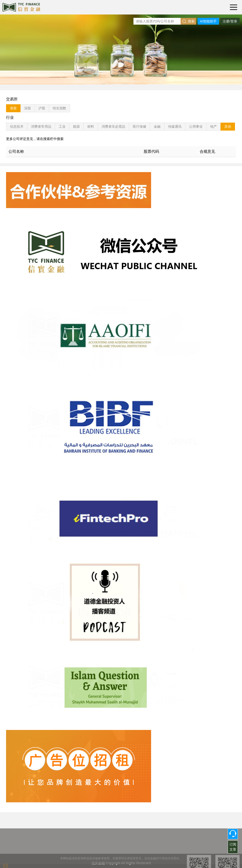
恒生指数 (59, 108)
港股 (13, 108)
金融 (157, 126)
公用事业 (196, 126)
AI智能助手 (208, 21)
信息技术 (17, 126)
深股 (28, 108)
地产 (213, 126)
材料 (91, 126)
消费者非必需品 (113, 126)
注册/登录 (230, 21)
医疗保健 (139, 126)
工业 (62, 126)
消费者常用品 (41, 126)
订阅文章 (233, 847)
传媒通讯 (175, 126)
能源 (76, 126)
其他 (228, 126)
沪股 (42, 108)
